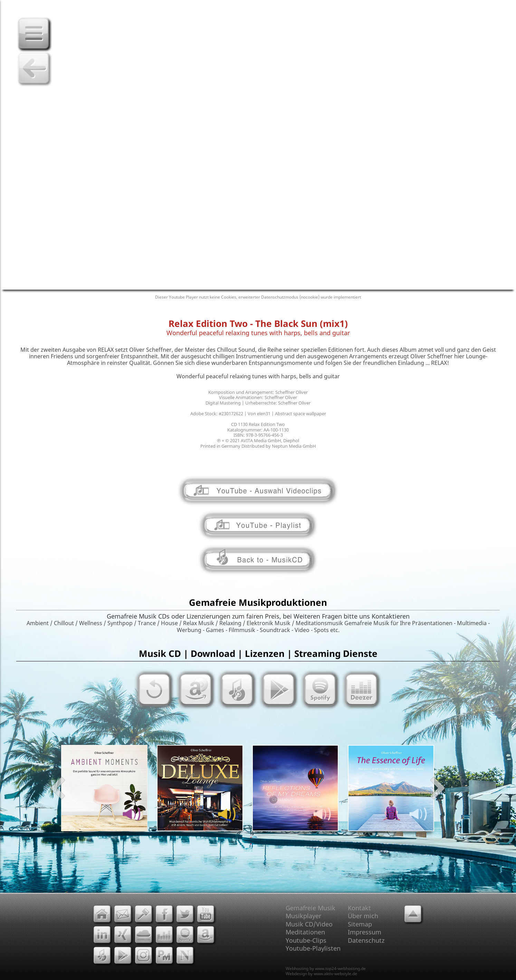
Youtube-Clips (306, 940)
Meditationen (305, 932)
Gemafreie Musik (310, 908)
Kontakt (359, 908)
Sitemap (360, 924)
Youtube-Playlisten (313, 948)
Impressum (365, 932)
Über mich (363, 916)
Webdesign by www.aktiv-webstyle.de (321, 974)
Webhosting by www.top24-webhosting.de (326, 968)
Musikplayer (303, 916)
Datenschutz (366, 940)
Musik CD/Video (309, 924)
